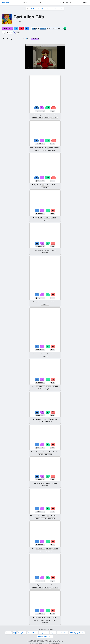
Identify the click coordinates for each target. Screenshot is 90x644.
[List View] (38, 29)
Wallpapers (10, 32)
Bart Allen (50, 9)
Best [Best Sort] (54, 29)
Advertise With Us (63, 633)
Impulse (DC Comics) (37, 118)
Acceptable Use (44, 633)
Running (54, 618)
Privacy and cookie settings (45, 637)
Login (80, 2)
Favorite (7, 28)
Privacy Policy (22, 633)
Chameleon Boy (40, 386)
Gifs (17, 32)
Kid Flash (40, 218)
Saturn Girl (45, 419)
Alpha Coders (5, 3)
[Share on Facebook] (27, 28)
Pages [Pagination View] (49, 29)
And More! (35, 39)
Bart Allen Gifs (59, 9)
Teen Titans (41, 9)
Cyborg (12, 39)
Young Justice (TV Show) (44, 115)
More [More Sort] (60, 29)
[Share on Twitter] (16, 28)
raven (17, 39)
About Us (8, 633)
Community (74, 2)
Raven (29, 39)
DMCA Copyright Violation (77, 633)
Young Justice (54, 118)
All (4, 32)
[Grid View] (34, 29)
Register (86, 2)
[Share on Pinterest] (22, 28)
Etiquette (53, 633)
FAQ (15, 633)
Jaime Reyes (47, 185)
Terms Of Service (33, 633)
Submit (65, 2)
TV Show (33, 9)
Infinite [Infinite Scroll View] (43, 29)
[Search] (41, 3)
